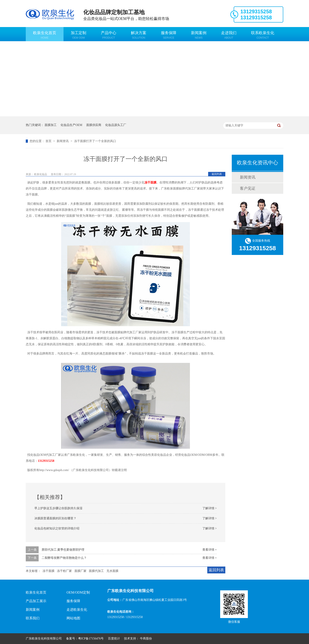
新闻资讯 (63, 141)
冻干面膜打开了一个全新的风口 (95, 141)
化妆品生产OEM (71, 125)
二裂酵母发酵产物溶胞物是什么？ (64, 558)
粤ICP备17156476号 (91, 639)
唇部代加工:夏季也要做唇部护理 (63, 550)
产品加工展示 (36, 601)
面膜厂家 (80, 571)
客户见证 (248, 188)
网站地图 (73, 618)
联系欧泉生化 (263, 35)
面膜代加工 (96, 571)
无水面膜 (112, 571)
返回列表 (217, 174)
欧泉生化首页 (45, 35)
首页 (49, 141)
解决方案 (139, 35)
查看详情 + (210, 550)
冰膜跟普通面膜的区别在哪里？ (55, 518)
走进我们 (229, 35)
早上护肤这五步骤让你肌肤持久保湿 (58, 508)
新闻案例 (199, 35)
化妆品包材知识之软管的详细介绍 (57, 528)
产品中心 (109, 35)
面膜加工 (51, 125)
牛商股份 (146, 639)
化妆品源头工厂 (116, 125)
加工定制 (79, 35)
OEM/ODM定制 (78, 592)
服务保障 (169, 35)
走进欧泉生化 (77, 610)
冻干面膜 (48, 571)
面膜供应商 (94, 125)
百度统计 (114, 639)
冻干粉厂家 (64, 571)
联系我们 (33, 618)
